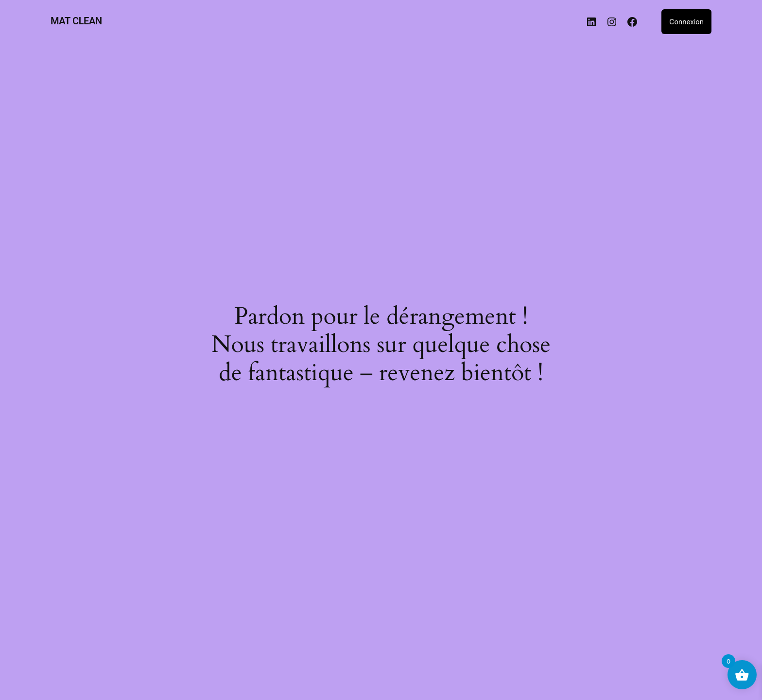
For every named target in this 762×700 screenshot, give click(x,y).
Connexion (686, 22)
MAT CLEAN (76, 21)
